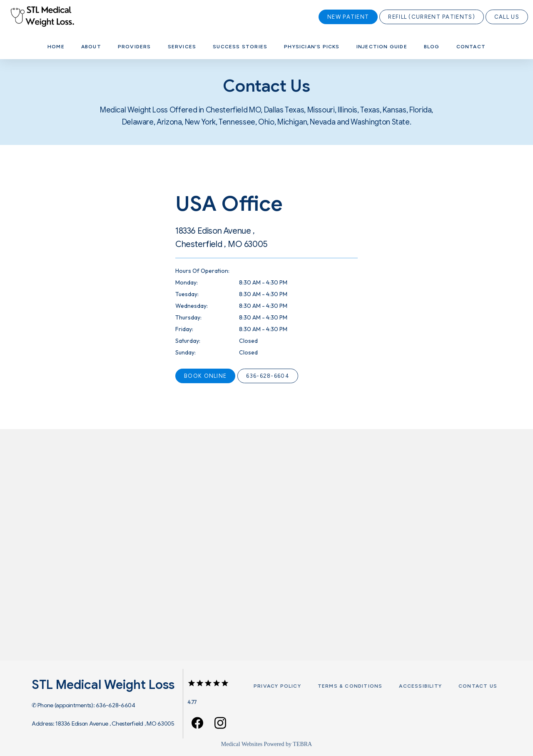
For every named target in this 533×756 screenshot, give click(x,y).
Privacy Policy (277, 686)
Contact (471, 47)
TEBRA (302, 744)
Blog (432, 47)
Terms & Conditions (350, 686)
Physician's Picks (312, 47)
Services (182, 47)
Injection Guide (382, 47)
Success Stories (240, 47)
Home (56, 47)
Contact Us (478, 686)
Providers (134, 47)
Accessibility (420, 686)
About (91, 47)
